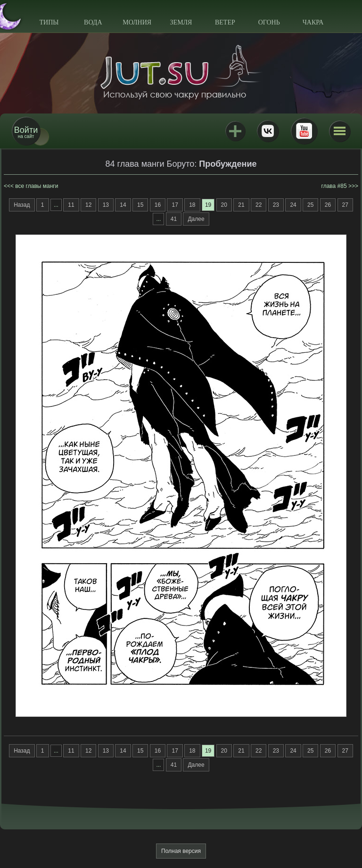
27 (345, 205)
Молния (137, 22)
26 (328, 205)
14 (123, 205)
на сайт (26, 132)
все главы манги (37, 186)
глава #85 (334, 186)
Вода (93, 22)
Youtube (304, 131)
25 (310, 205)
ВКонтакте (268, 131)
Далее (196, 219)
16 (158, 205)
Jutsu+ (235, 131)
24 (293, 205)
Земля (181, 22)
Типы (49, 22)
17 (175, 205)
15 (140, 205)
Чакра (313, 22)
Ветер (225, 22)
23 (276, 205)
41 (174, 219)
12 (88, 205)
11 (71, 205)
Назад (22, 205)
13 (106, 205)
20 (224, 205)
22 (259, 205)
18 (192, 205)
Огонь (269, 22)
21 (241, 205)
